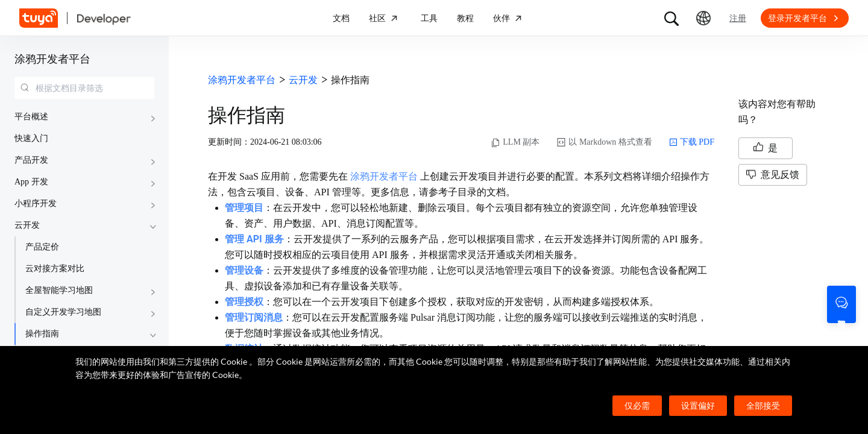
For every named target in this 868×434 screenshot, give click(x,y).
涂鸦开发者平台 (52, 59)
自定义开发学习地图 (63, 312)
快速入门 (31, 138)
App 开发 (31, 182)
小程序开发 (36, 203)
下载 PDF (692, 142)
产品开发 (31, 160)
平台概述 (31, 117)
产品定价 (42, 247)
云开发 (27, 225)
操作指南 (42, 334)
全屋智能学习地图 (59, 290)
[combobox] (84, 88)
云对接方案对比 (55, 269)
